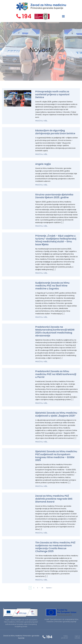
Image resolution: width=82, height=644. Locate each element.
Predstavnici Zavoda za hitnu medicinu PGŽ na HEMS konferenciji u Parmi (56, 374)
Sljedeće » (49, 588)
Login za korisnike (77, 637)
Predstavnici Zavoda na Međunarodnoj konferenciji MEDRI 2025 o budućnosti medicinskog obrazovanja (55, 331)
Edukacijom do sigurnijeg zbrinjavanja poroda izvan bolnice (55, 132)
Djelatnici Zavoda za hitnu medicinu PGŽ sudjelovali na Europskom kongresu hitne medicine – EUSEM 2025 (56, 456)
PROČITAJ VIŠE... (42, 121)
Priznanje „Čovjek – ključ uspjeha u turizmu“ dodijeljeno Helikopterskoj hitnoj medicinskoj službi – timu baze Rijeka (56, 240)
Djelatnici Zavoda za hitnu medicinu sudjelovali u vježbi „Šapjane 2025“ (56, 414)
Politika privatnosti (65, 637)
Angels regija (43, 164)
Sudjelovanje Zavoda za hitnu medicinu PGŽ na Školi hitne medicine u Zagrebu (52, 286)
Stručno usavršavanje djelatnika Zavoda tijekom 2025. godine (54, 196)
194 (27, 16)
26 (42, 588)
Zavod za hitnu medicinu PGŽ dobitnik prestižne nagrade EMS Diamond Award (54, 499)
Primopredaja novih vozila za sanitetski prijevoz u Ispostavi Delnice (52, 94)
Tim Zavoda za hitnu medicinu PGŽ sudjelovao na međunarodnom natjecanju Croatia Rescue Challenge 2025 (55, 547)
